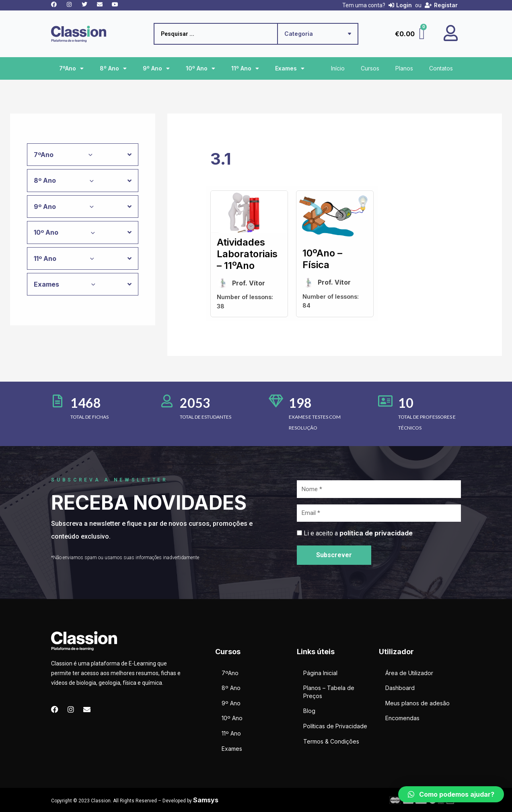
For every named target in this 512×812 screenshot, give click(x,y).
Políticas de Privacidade (335, 726)
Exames (290, 68)
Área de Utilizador (409, 673)
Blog (309, 711)
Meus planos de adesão (417, 703)
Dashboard (400, 688)
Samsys (206, 800)
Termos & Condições (331, 741)
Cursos (370, 68)
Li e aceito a (358, 533)
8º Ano (113, 68)
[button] (451, 794)
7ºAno (71, 68)
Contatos (441, 68)
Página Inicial (320, 673)
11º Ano (245, 68)
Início (338, 68)
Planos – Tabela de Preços (329, 692)
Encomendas (402, 718)
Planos (404, 68)
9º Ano (156, 68)
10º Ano (200, 68)
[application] (88, 155)
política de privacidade (376, 533)
